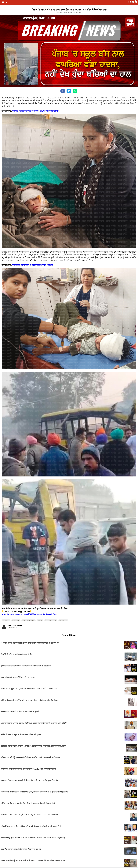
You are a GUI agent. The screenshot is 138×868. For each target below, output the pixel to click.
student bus (16, 620)
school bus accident (29, 620)
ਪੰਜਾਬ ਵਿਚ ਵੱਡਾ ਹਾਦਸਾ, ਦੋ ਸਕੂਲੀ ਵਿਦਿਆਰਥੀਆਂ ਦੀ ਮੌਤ (33, 265)
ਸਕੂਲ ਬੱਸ (40, 620)
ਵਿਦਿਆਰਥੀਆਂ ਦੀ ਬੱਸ (51, 620)
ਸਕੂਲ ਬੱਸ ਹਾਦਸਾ (63, 620)
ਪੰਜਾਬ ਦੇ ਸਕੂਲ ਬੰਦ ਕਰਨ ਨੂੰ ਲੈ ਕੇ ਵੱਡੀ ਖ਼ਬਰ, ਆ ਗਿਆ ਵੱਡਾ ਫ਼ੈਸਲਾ (35, 111)
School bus (6, 620)
